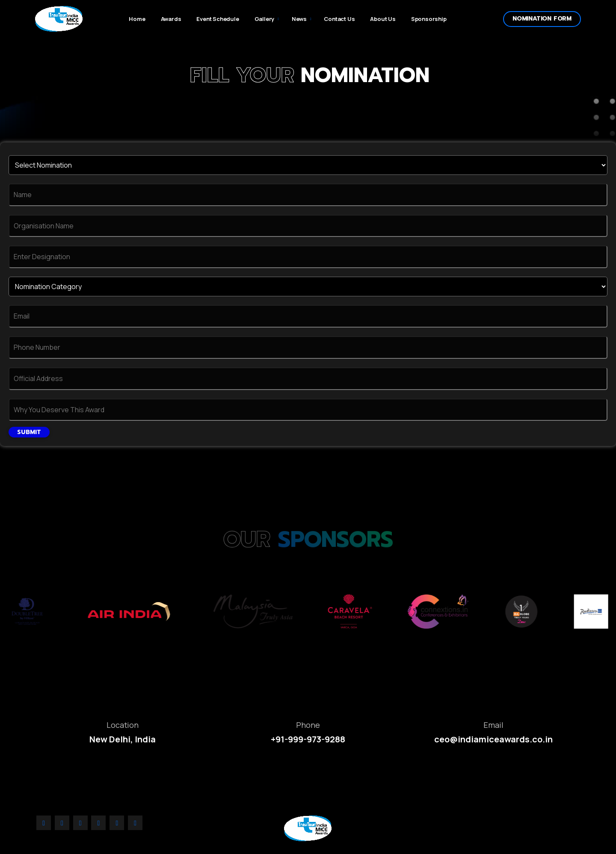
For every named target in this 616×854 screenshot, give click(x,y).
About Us (383, 19)
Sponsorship (429, 19)
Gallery (265, 19)
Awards (171, 19)
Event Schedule (218, 19)
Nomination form (542, 19)
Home (137, 19)
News (299, 19)
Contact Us (339, 19)
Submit (29, 432)
